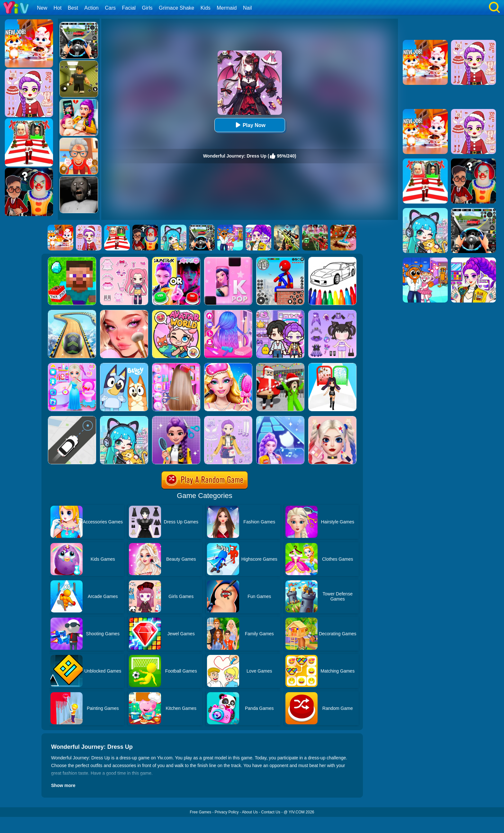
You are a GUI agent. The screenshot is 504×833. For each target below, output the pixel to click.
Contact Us (271, 812)
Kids (206, 8)
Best (73, 8)
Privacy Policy (227, 812)
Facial (129, 8)
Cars (110, 8)
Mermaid (227, 8)
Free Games (200, 812)
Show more (63, 785)
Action (91, 8)
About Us (250, 812)
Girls (147, 8)
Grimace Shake (176, 8)
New (42, 8)
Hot (57, 8)
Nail (248, 8)
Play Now (250, 125)
